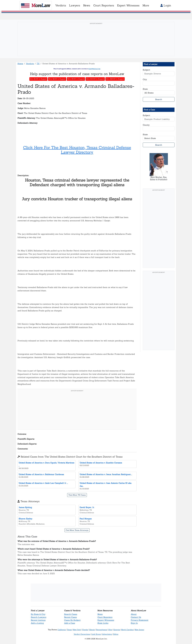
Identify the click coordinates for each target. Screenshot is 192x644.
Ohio (110, 630)
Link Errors (96, 634)
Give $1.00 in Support (38, 79)
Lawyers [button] (75, 5)
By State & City (38, 614)
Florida (85, 630)
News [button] (87, 5)
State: (145, 89)
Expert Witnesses (106, 620)
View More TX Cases (77, 495)
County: (146, 125)
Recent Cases (70, 617)
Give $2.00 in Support (57, 79)
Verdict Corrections (82, 634)
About (134, 614)
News (100, 614)
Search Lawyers (39, 617)
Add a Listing (37, 623)
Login (166, 5)
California (62, 630)
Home (20, 64)
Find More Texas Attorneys (77, 530)
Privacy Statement (140, 620)
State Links (103, 623)
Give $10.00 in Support (95, 79)
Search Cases (71, 614)
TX (38, 64)
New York (77, 630)
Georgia (117, 630)
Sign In (134, 623)
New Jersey (139, 630)
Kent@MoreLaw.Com (94, 69)
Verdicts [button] (61, 5)
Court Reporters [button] (104, 5)
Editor (116, 634)
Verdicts (30, 64)
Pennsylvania (102, 630)
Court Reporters (105, 617)
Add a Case (70, 623)
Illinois (92, 630)
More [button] (146, 5)
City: (145, 79)
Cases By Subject (72, 620)
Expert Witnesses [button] (128, 5)
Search (159, 99)
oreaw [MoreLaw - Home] (36, 5)
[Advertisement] (96, 43)
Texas (69, 630)
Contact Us (136, 617)
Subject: (147, 70)
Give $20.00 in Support (115, 79)
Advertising (107, 634)
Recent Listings (38, 620)
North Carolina (127, 630)
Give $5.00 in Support (76, 79)
